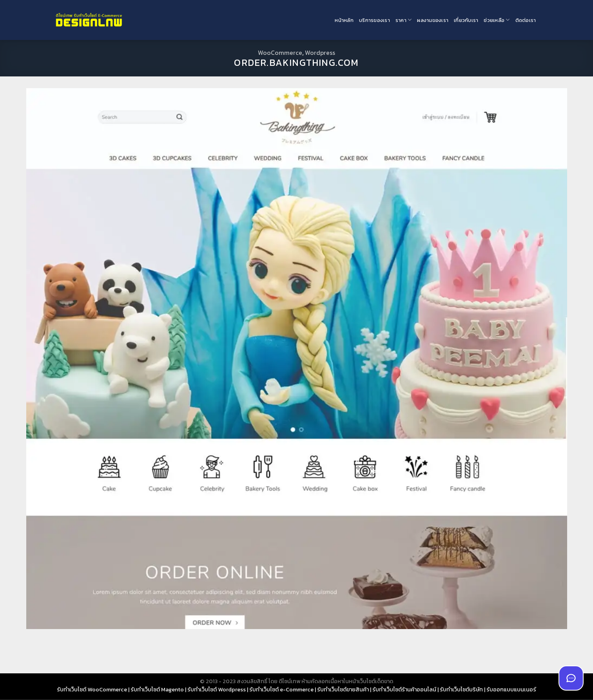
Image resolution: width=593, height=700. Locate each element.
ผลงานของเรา (433, 20)
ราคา (403, 20)
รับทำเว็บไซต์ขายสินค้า (343, 689)
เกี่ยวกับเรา (466, 20)
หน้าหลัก (344, 20)
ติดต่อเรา (526, 20)
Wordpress (320, 53)
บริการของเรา (374, 20)
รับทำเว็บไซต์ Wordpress (217, 689)
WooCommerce (280, 53)
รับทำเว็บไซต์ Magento (157, 689)
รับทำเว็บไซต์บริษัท (461, 689)
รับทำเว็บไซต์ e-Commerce (281, 689)
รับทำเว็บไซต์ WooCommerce (92, 689)
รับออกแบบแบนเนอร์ (511, 689)
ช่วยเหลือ (497, 20)
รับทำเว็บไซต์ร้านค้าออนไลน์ (404, 689)
